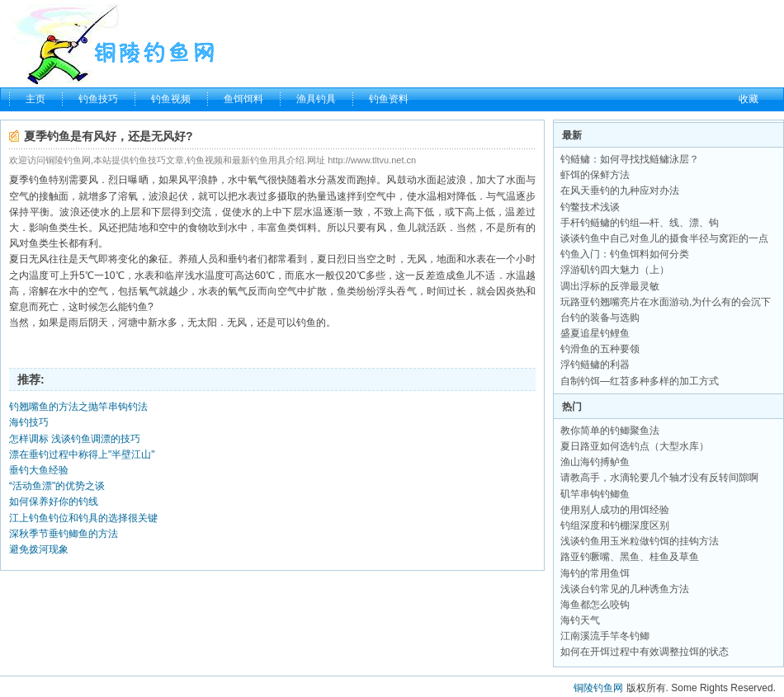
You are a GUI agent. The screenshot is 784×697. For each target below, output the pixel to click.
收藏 (749, 99)
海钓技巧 (29, 422)
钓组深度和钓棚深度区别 (615, 525)
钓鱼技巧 (98, 99)
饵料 (307, 228)
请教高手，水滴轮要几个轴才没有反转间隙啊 (659, 478)
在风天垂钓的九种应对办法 (620, 191)
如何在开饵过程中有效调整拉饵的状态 (645, 652)
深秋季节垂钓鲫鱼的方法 (64, 534)
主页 (35, 99)
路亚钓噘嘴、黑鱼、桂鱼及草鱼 (630, 557)
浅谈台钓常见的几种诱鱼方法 (625, 589)
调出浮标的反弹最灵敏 (610, 286)
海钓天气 (580, 620)
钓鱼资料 (389, 99)
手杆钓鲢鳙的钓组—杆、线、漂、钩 (640, 223)
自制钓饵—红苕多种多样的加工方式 (640, 381)
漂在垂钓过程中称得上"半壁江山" (82, 454)
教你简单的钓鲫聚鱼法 (610, 431)
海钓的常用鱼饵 (595, 573)
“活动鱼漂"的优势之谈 (57, 486)
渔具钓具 (316, 99)
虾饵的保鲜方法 (595, 175)
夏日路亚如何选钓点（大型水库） (635, 446)
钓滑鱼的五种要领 (600, 349)
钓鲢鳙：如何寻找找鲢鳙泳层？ (630, 159)
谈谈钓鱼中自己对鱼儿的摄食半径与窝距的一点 (664, 238)
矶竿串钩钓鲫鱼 (595, 494)
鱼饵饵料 (243, 99)
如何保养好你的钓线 (54, 502)
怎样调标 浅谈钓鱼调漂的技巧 (75, 439)
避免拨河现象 (39, 549)
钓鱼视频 (171, 99)
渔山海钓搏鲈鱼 (595, 462)
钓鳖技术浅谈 (590, 207)
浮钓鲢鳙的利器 (595, 365)
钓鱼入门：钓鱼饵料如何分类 (625, 254)
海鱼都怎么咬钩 (595, 605)
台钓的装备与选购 (600, 318)
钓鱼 (39, 180)
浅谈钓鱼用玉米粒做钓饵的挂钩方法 (640, 541)
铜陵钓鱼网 (598, 688)
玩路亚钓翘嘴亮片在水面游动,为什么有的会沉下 (666, 302)
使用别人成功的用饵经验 (615, 510)
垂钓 (238, 259)
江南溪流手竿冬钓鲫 (605, 636)
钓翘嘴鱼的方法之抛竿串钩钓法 (78, 407)
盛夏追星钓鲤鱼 (595, 333)
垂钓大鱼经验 (39, 470)
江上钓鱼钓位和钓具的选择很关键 (83, 518)
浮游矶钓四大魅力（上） (615, 270)
